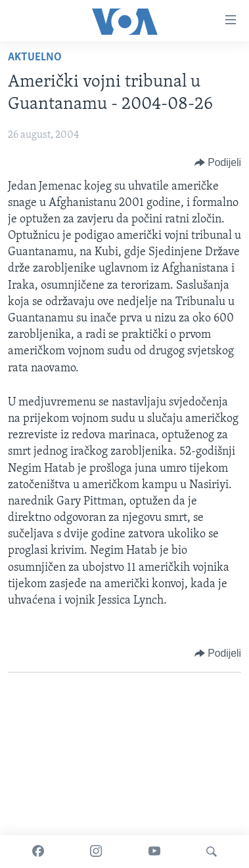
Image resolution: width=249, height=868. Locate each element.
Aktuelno (35, 57)
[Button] (218, 163)
